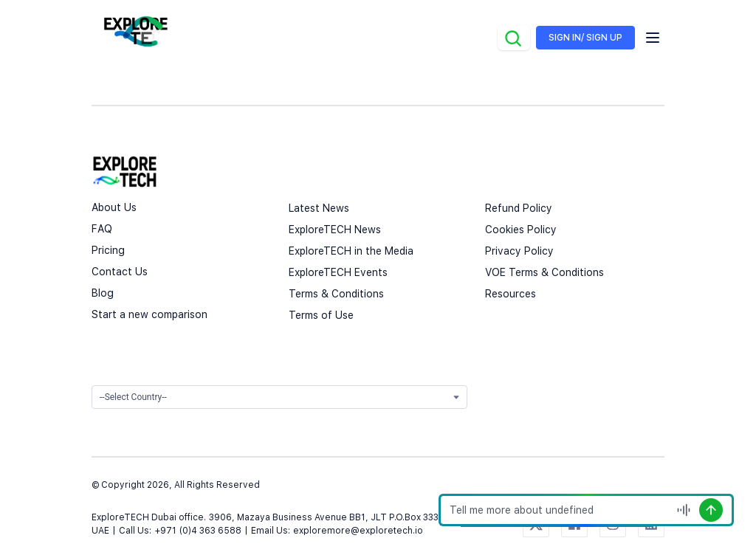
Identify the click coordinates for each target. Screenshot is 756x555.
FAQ (102, 229)
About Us (114, 207)
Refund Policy (519, 208)
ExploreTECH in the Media (351, 251)
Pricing (108, 250)
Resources (511, 294)
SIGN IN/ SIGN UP (585, 38)
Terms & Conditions (336, 294)
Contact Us (120, 272)
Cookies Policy (521, 230)
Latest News (319, 208)
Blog (103, 293)
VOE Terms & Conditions (544, 272)
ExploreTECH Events (338, 272)
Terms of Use (321, 315)
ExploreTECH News (335, 230)
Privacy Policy (519, 251)
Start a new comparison (150, 314)
